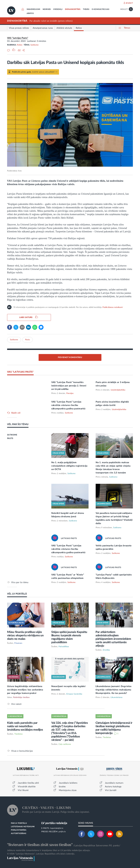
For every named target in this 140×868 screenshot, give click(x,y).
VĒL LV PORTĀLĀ (17, 594)
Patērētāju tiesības (21, 697)
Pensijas (70, 393)
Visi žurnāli (111, 790)
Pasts (28, 340)
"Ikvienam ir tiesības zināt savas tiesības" (40, 845)
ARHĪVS (30, 13)
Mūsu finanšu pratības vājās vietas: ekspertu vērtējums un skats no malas (25, 635)
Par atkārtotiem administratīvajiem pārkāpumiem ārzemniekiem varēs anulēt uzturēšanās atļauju (113, 639)
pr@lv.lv (62, 832)
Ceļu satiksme (65, 744)
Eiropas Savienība (74, 694)
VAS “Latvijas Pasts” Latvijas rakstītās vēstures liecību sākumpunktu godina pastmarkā (68, 405)
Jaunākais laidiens (68, 783)
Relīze (20, 45)
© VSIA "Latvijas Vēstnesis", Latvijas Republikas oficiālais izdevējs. (41, 854)
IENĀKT (129, 3)
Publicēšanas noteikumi (113, 307)
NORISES (47, 9)
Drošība (106, 650)
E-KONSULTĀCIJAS (101, 9)
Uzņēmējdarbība (118, 390)
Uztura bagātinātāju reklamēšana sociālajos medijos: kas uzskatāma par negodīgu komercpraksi (25, 690)
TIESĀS (86, 9)
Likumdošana (117, 697)
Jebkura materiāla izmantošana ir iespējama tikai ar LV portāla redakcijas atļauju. (49, 850)
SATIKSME (12, 435)
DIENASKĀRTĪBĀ (73, 9)
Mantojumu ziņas (68, 790)
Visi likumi (23, 790)
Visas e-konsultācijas (22, 751)
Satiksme (35, 45)
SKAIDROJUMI (33, 9)
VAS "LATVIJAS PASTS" (20, 372)
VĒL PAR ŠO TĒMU (18, 424)
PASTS (10, 438)
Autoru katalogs (113, 787)
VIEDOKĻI (58, 9)
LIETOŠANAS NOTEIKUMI (23, 827)
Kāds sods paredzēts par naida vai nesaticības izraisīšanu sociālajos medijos (25, 726)
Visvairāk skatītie (27, 787)
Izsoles (62, 787)
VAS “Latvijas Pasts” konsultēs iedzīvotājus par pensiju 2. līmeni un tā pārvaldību (69, 386)
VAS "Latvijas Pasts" (18, 38)
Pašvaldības (64, 647)
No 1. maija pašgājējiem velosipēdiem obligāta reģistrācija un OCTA (69, 466)
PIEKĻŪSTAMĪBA (19, 830)
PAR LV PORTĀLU (19, 823)
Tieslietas (18, 734)
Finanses (18, 643)
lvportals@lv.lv (57, 828)
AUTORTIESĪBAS (19, 834)
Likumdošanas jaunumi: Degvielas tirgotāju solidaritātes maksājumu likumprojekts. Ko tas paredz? (114, 690)
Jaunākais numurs (114, 783)
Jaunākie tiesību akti (28, 783)
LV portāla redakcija (54, 823)
